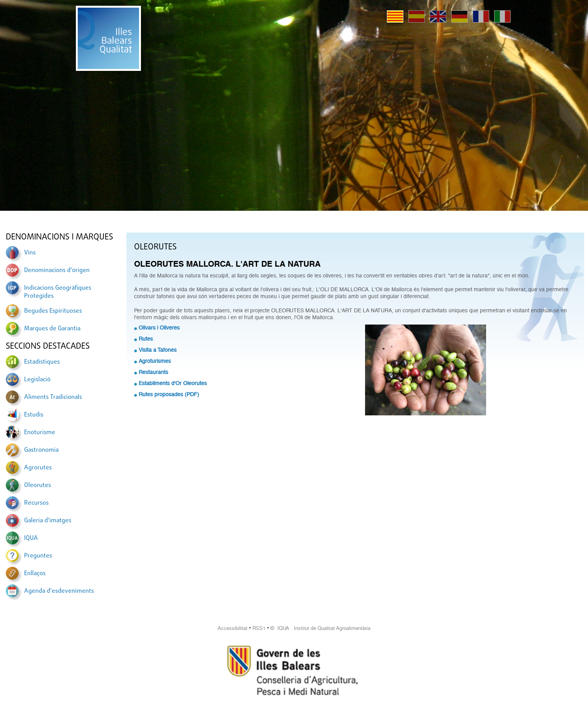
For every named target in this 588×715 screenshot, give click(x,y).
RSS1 (259, 628)
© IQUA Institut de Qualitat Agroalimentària (320, 628)
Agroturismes (155, 361)
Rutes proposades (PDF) (169, 394)
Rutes (146, 339)
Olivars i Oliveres (159, 328)
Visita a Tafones (158, 350)
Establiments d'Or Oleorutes (173, 383)
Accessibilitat (233, 628)
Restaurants (153, 372)
